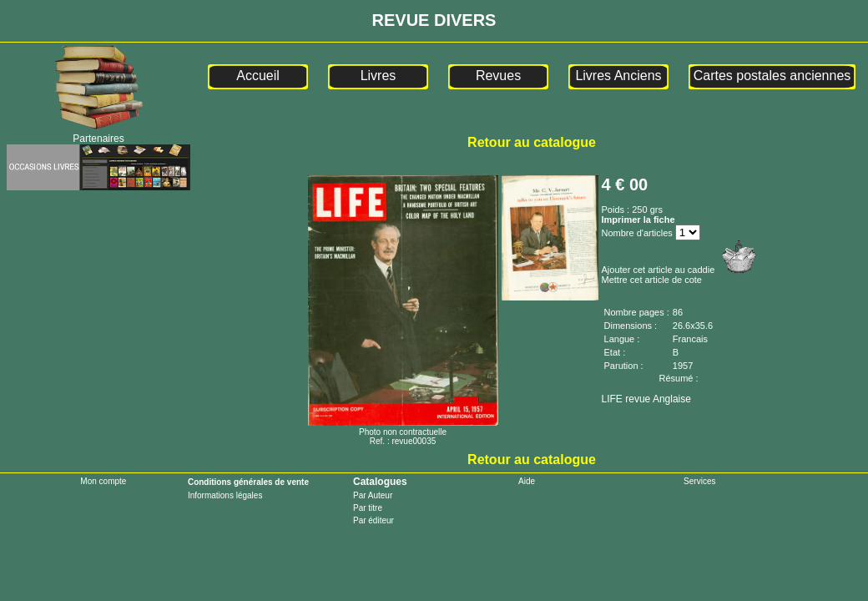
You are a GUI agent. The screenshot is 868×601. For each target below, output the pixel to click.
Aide (527, 481)
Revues (498, 76)
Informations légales (225, 495)
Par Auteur (373, 495)
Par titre (368, 508)
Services (699, 481)
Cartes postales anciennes (772, 76)
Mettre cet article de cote (652, 280)
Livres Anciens (618, 76)
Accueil (258, 76)
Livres (378, 76)
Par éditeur (373, 520)
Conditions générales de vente (248, 482)
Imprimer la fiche (638, 220)
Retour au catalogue (532, 142)
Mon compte (103, 481)
